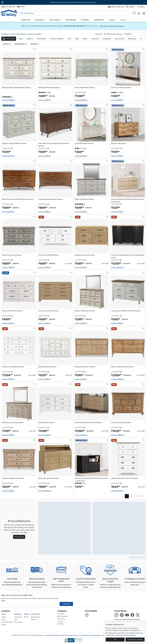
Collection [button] (95, 39)
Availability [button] (107, 39)
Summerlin (18, 617)
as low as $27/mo (8, 379)
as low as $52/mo (118, 379)
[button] (9, 39)
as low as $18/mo (45, 212)
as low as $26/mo (118, 267)
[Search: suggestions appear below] (74, 13)
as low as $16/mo (8, 435)
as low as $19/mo (45, 267)
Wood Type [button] (132, 39)
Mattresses (71, 20)
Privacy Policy (131, 635)
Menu (141, 7)
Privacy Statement (84, 635)
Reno (16, 620)
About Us (61, 614)
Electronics (55, 20)
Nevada (18, 614)
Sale (123, 20)
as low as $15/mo (45, 100)
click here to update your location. (112, 26)
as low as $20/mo (45, 491)
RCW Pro (61, 624)
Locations (6, 611)
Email (3, 601)
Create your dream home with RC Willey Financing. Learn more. (74, 2)
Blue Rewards (63, 616)
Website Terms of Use (66, 635)
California (36, 614)
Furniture (25, 20)
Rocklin (34, 620)
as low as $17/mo (8, 491)
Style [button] (77, 39)
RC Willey (5, 34)
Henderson (18, 622)
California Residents (95, 635)
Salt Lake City (8, 7)
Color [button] (69, 39)
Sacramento (35, 617)
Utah (3, 614)
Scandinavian (22, 34)
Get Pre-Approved (116, 7)
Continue (66, 604)
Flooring (85, 20)
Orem (3, 620)
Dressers (39, 34)
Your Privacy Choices (135, 640)
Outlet (112, 20)
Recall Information (54, 635)
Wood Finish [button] (119, 39)
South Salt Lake (7, 622)
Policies (76, 635)
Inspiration (99, 20)
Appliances (40, 20)
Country (13, 34)
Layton (4, 617)
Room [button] (85, 39)
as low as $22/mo (9, 100)
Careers (60, 621)
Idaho (27, 614)
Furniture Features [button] (57, 39)
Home (46, 635)
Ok (115, 640)
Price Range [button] (41, 39)
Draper (4, 625)
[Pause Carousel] (2, 2)
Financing (61, 619)
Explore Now (19, 537)
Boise (26, 617)
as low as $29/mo (118, 435)
